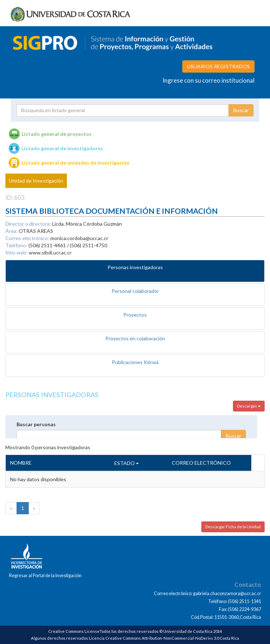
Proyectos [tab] (135, 315)
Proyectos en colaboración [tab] (135, 338)
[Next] (34, 508)
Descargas (249, 406)
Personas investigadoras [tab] (135, 267)
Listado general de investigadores (62, 148)
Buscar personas (36, 424)
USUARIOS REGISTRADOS (218, 66)
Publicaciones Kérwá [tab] (135, 362)
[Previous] (11, 508)
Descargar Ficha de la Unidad (233, 527)
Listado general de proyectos (57, 134)
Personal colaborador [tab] (135, 291)
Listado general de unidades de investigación (75, 163)
